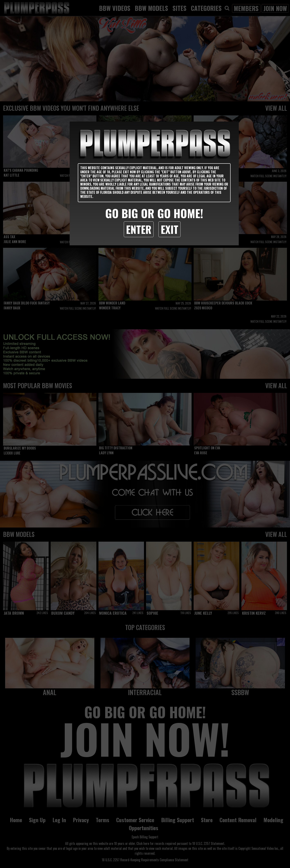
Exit (170, 229)
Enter (139, 229)
